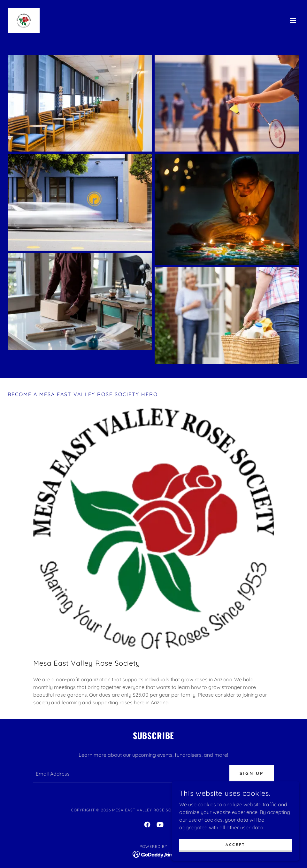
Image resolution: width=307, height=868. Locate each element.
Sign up (252, 773)
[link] (24, 20)
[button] (293, 20)
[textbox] (127, 774)
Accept (235, 845)
